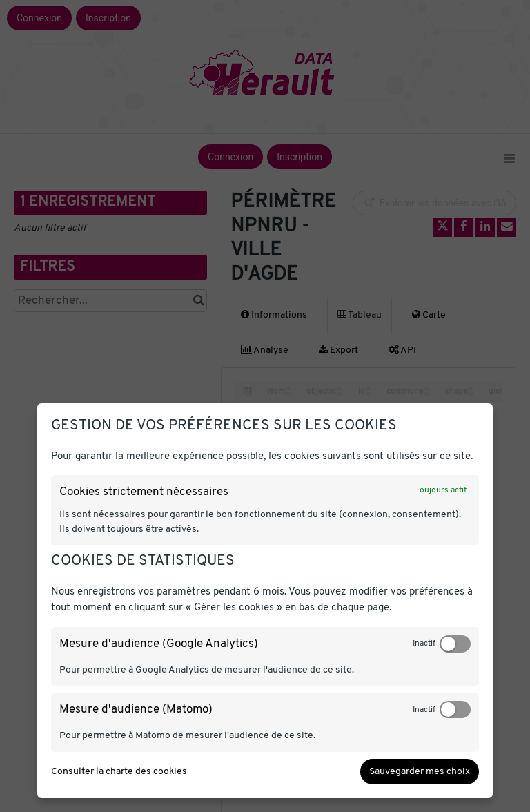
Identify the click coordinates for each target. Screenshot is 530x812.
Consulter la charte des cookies (119, 772)
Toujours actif (441, 490)
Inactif (424, 644)
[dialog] (265, 601)
